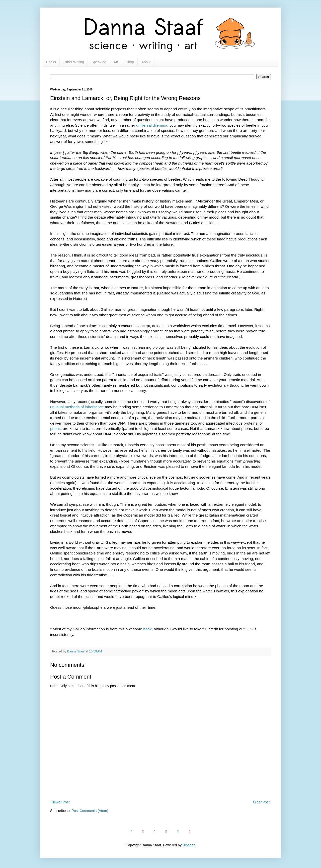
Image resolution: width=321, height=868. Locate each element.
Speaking (99, 62)
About (146, 62)
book (147, 629)
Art (116, 62)
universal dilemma (152, 125)
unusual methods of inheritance (77, 407)
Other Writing (74, 62)
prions (55, 428)
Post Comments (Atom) (90, 811)
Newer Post (60, 802)
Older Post (261, 802)
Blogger (188, 845)
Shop (130, 62)
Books (51, 62)
